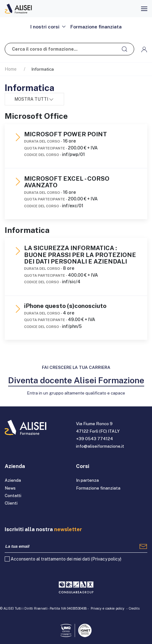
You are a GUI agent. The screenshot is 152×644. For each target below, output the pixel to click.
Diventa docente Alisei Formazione (76, 380)
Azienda (13, 480)
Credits (134, 608)
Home (11, 69)
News (10, 488)
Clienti (11, 503)
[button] (144, 9)
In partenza (87, 480)
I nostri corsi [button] (48, 27)
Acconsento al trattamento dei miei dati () (66, 559)
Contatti (13, 496)
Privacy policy (106, 559)
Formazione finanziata (96, 27)
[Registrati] (143, 546)
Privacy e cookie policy (108, 608)
